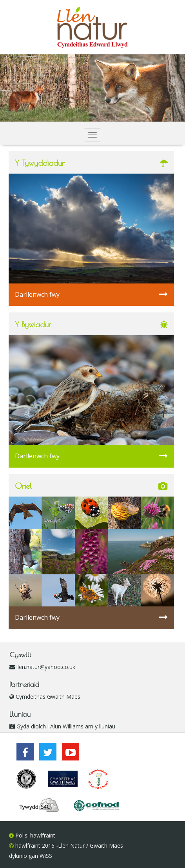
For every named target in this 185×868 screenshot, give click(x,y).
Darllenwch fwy (91, 294)
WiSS (46, 856)
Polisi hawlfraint (34, 835)
